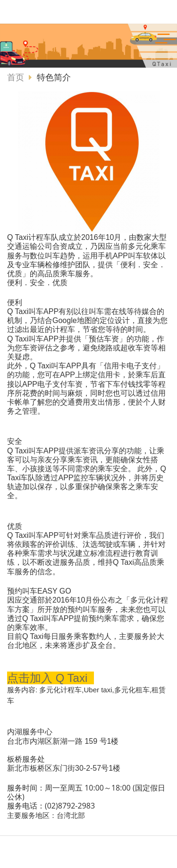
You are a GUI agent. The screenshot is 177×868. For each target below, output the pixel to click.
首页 (16, 77)
